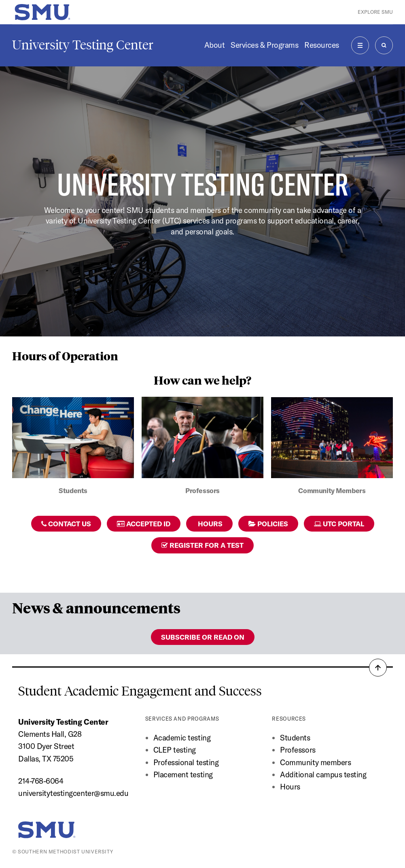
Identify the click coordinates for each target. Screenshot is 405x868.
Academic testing (182, 738)
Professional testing (186, 762)
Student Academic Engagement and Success (140, 691)
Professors (298, 750)
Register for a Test (202, 545)
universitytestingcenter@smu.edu (73, 793)
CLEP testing (175, 750)
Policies (268, 524)
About (215, 45)
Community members (315, 762)
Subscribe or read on (203, 637)
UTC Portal (339, 524)
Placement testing (183, 774)
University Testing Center (83, 45)
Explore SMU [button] (375, 12)
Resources (322, 45)
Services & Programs (264, 45)
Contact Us (66, 524)
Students (295, 738)
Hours (209, 524)
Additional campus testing (323, 774)
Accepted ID (144, 524)
